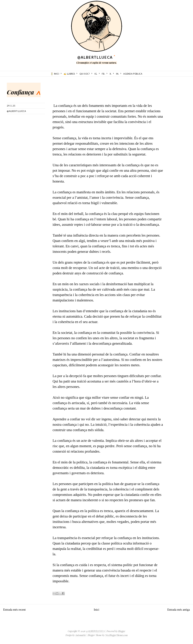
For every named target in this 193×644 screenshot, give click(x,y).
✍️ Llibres (69, 74)
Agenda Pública (133, 74)
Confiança (32, 90)
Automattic (81, 635)
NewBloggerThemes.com (116, 635)
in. (117, 74)
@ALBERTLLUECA (95, 57)
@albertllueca (17, 111)
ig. (96, 74)
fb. (103, 74)
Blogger (122, 631)
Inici (96, 609)
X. (111, 74)
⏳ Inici (55, 74)
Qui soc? (85, 74)
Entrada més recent (17, 609)
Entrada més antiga (176, 609)
